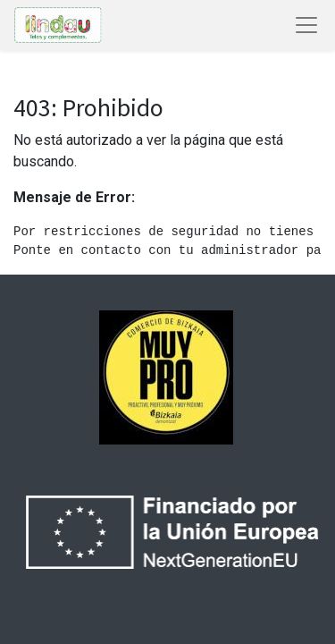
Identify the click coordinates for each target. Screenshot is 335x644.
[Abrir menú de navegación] (306, 25)
